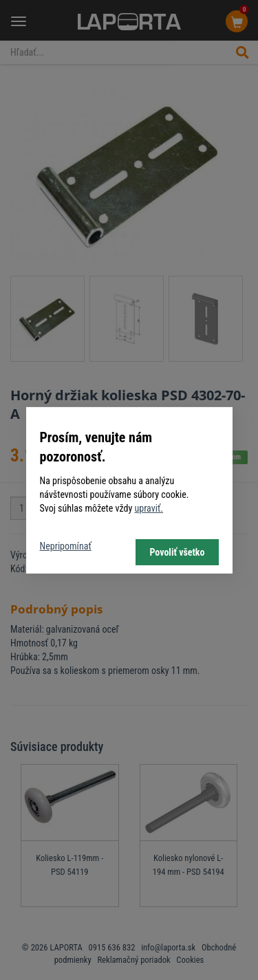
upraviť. (149, 508)
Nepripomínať (66, 546)
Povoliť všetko (177, 552)
